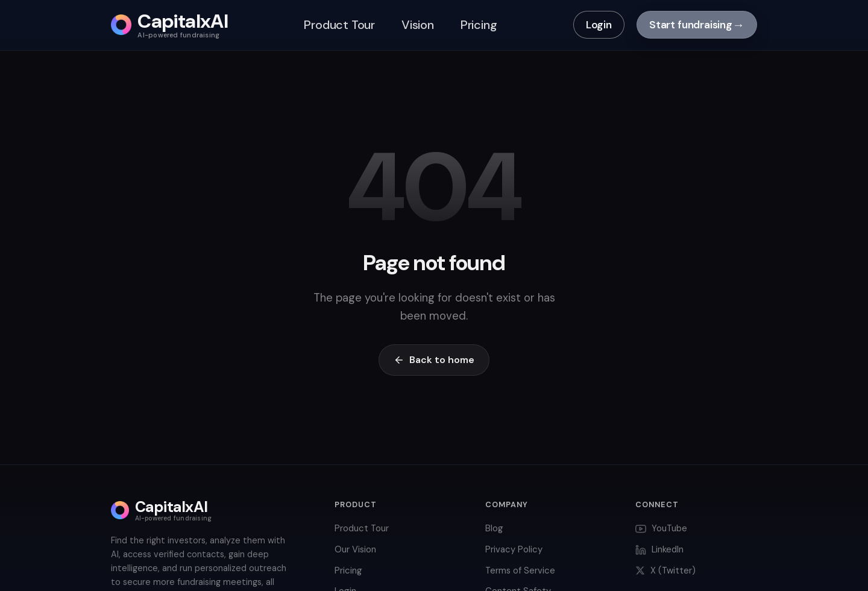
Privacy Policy (514, 549)
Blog (494, 528)
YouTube (661, 528)
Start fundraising (697, 25)
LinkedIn (659, 549)
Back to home (434, 360)
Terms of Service (520, 570)
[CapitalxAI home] (169, 25)
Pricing (479, 25)
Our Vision (355, 549)
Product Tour (339, 25)
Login (599, 25)
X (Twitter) (665, 570)
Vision (418, 25)
